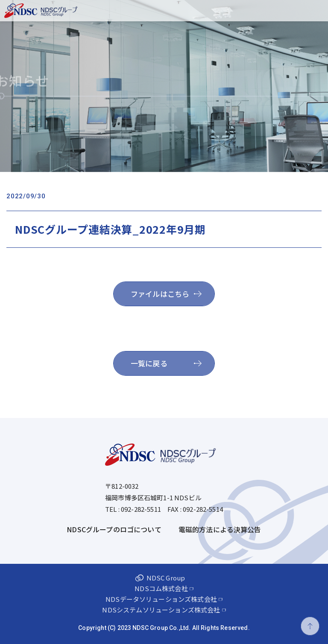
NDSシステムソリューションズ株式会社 (161, 609)
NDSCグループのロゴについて (114, 529)
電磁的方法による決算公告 (220, 529)
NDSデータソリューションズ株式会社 (161, 599)
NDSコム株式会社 (161, 588)
